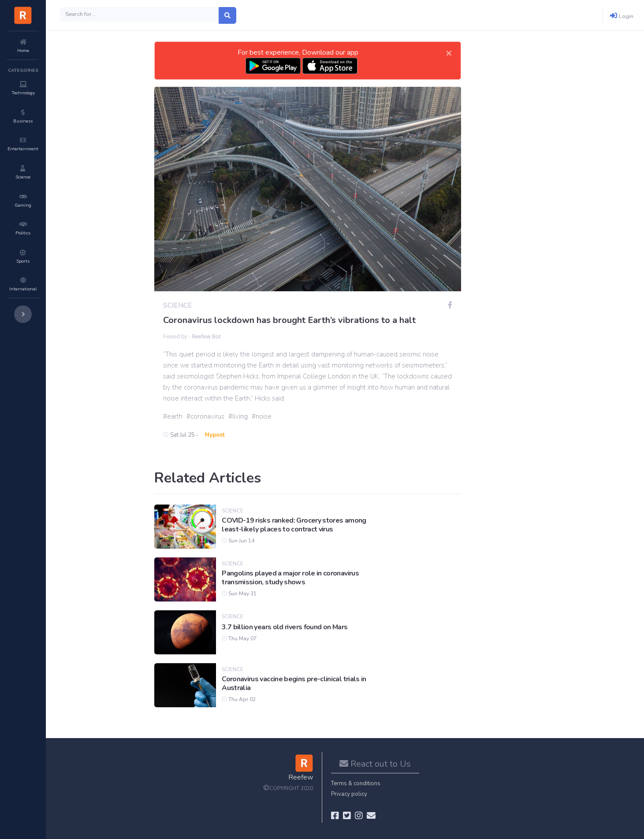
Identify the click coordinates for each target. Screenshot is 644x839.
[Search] (140, 14)
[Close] (449, 52)
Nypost (215, 435)
